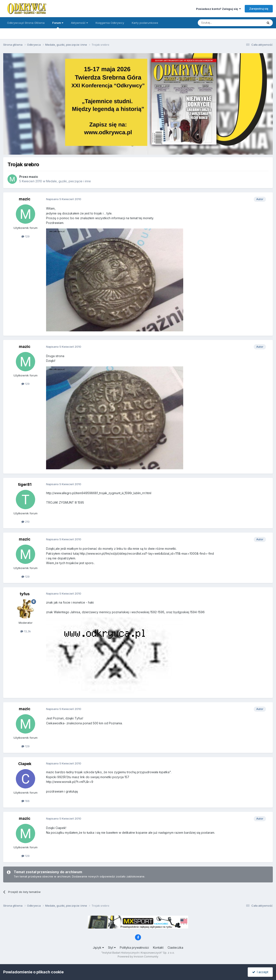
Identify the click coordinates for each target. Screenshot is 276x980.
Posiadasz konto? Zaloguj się (218, 9)
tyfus (25, 594)
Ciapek (25, 764)
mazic (33, 177)
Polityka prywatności (134, 948)
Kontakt (158, 948)
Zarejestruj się (259, 9)
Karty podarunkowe (145, 23)
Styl (112, 948)
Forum (58, 25)
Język (98, 948)
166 (25, 801)
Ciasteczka (175, 948)
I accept (260, 972)
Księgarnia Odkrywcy (110, 23)
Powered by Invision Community (138, 957)
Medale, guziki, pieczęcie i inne (68, 181)
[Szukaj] (220, 23)
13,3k (26, 631)
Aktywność (79, 23)
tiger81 (25, 484)
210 (25, 522)
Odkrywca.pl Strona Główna (26, 23)
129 (25, 236)
